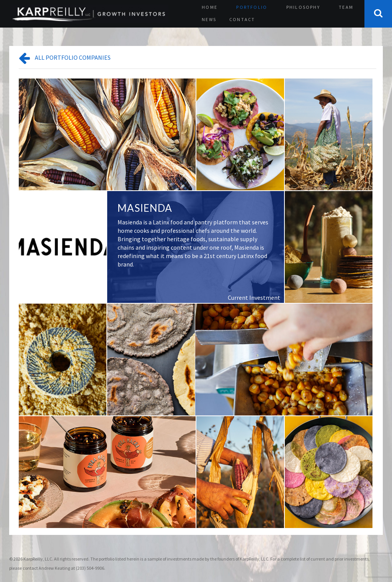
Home (210, 7)
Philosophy (303, 7)
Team (346, 7)
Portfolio (252, 7)
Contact (242, 19)
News (209, 19)
